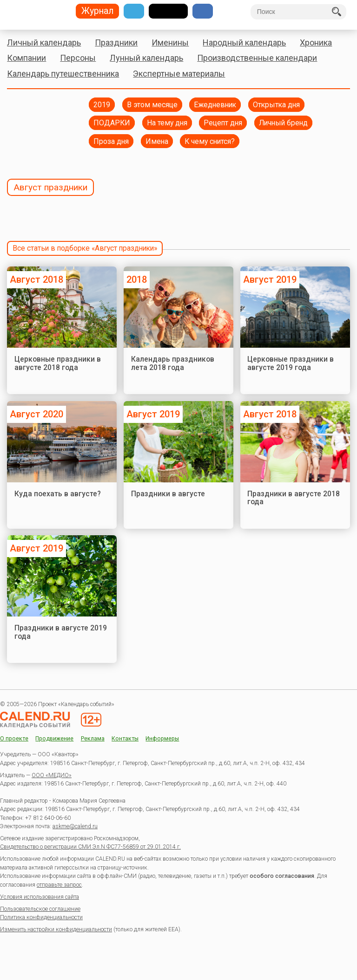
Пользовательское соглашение (40, 909)
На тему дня (167, 123)
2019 (102, 105)
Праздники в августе (168, 494)
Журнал (98, 11)
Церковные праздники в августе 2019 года (291, 363)
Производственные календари (257, 58)
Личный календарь (44, 42)
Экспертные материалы (179, 74)
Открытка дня (276, 105)
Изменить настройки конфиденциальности (56, 929)
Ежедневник (215, 105)
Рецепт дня (223, 123)
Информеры (162, 739)
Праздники (116, 42)
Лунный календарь (146, 58)
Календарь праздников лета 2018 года (173, 363)
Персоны (78, 58)
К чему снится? (210, 141)
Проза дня (111, 141)
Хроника (316, 42)
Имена (157, 141)
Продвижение (54, 739)
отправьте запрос (59, 885)
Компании (26, 58)
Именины (170, 42)
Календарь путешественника (63, 74)
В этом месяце (152, 105)
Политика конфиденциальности (41, 917)
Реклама (93, 739)
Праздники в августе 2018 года (294, 498)
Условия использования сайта (40, 897)
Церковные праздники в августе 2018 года (58, 363)
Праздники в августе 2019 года (61, 632)
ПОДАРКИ (112, 123)
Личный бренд (283, 123)
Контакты (125, 739)
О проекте (14, 739)
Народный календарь (244, 42)
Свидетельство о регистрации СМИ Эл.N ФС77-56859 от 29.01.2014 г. (90, 847)
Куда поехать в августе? (58, 494)
